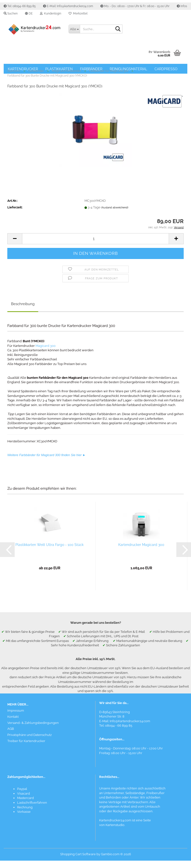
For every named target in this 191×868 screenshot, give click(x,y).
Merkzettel (78, 14)
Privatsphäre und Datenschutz (30, 735)
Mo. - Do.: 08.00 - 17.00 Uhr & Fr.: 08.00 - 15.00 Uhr (135, 6)
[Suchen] (118, 29)
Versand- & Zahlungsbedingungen (33, 723)
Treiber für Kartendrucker (26, 741)
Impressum (16, 711)
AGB (11, 729)
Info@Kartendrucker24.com (130, 721)
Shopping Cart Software (78, 854)
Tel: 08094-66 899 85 (20, 6)
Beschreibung (23, 304)
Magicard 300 (46, 346)
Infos (182, 6)
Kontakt (13, 717)
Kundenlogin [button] (51, 14)
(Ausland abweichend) (115, 208)
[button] (29, 14)
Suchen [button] (11, 14)
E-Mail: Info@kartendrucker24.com (68, 6)
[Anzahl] (95, 239)
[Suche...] (74, 29)
